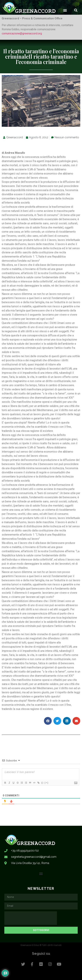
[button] (65, 10)
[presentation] (31, 918)
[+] (47, 783)
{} (42, 783)
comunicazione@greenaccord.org (22, 33)
